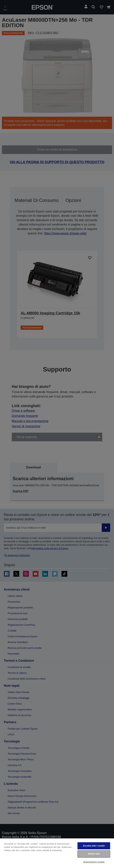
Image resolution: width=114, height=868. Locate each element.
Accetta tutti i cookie (94, 846)
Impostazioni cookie (94, 862)
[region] (57, 853)
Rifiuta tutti (94, 854)
